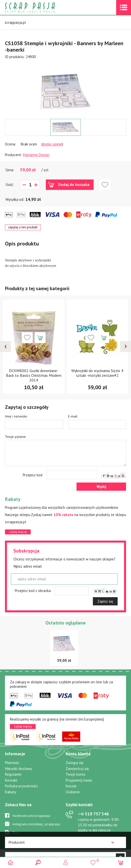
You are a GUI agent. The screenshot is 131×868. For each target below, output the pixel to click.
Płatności (12, 763)
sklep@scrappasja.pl (95, 839)
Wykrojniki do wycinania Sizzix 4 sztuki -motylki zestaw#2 (97, 373)
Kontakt (11, 780)
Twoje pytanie (15, 437)
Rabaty (11, 792)
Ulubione (73, 792)
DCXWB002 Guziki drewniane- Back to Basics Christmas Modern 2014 (34, 375)
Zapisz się (105, 601)
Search (38, 862)
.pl (119, 854)
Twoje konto (76, 774)
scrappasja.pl (15, 22)
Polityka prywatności (21, 786)
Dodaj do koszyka (74, 184)
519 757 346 (93, 814)
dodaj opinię (52, 144)
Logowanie (65, 862)
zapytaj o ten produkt (23, 227)
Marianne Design (36, 155)
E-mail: (73, 416)
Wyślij (101, 487)
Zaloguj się (75, 763)
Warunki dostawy (18, 769)
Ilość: (10, 185)
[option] (65, 89)
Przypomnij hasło (79, 780)
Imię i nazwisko (16, 416)
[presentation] (5, 347)
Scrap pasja (41, 8)
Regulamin (13, 774)
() (93, 860)
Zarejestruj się (77, 769)
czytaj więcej (18, 532)
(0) (120, 862)
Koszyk (71, 786)
